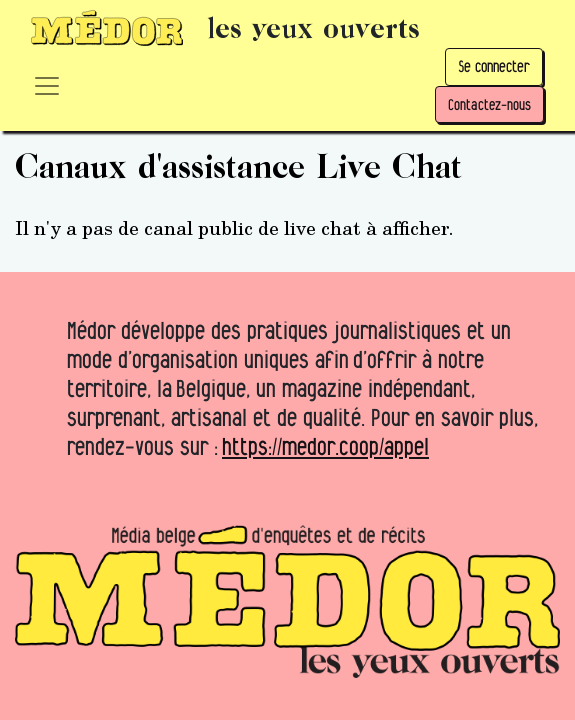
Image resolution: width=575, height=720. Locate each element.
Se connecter (494, 66)
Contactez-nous (489, 104)
